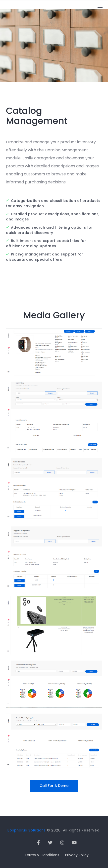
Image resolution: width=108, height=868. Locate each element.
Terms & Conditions (42, 855)
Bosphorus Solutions (27, 830)
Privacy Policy (77, 855)
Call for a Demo (54, 786)
